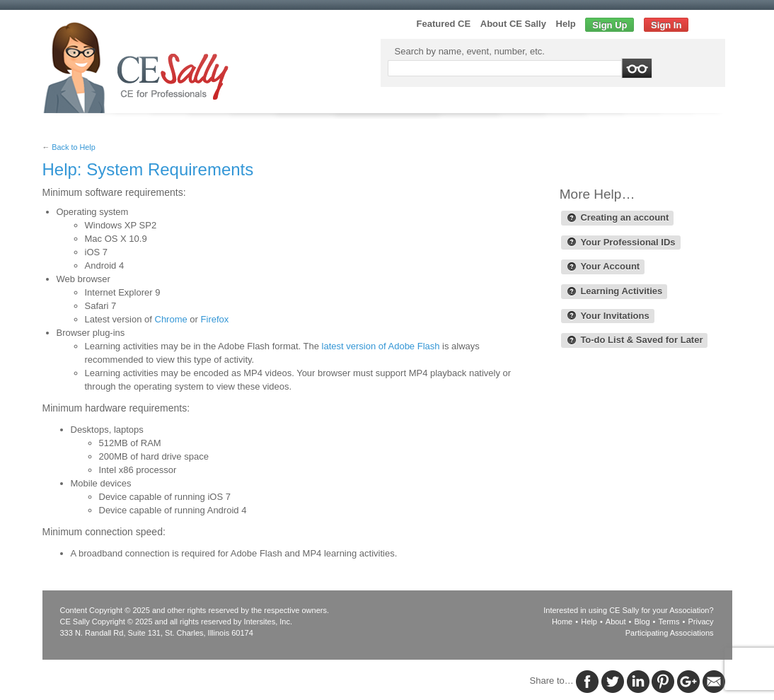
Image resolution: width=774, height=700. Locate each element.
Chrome (171, 319)
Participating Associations (670, 633)
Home (562, 622)
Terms (669, 622)
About (616, 622)
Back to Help (73, 147)
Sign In (666, 25)
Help (566, 24)
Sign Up (610, 25)
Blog (642, 622)
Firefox (215, 319)
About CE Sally (513, 24)
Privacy (700, 622)
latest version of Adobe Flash (381, 346)
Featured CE (444, 24)
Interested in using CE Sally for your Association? (628, 610)
